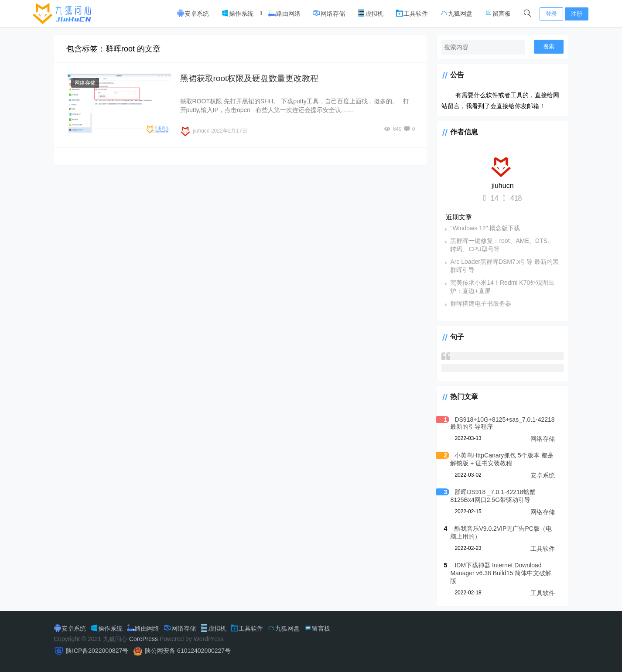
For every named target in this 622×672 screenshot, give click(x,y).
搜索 (549, 46)
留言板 (498, 13)
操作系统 (237, 13)
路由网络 (284, 13)
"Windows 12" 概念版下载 (485, 228)
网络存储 (329, 13)
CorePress (144, 639)
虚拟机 (370, 13)
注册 (577, 14)
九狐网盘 (456, 13)
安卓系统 (193, 13)
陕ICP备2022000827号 (97, 651)
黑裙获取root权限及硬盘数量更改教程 (249, 78)
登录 (551, 14)
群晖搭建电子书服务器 (481, 304)
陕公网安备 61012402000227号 (188, 651)
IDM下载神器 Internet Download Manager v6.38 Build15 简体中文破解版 (501, 573)
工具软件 (412, 13)
